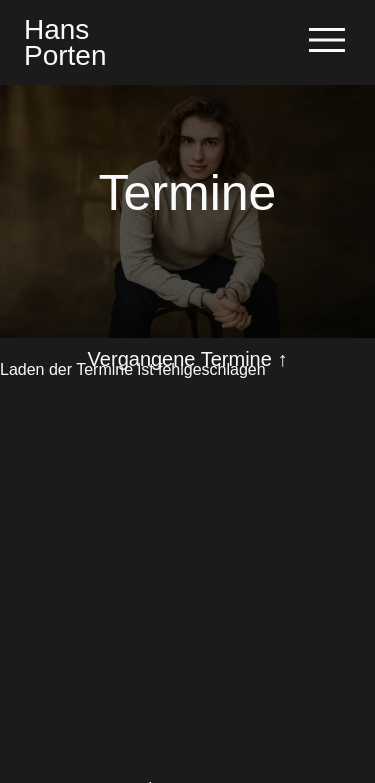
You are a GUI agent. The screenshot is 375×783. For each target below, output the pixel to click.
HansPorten (65, 42)
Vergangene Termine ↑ (188, 359)
